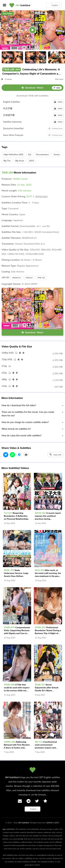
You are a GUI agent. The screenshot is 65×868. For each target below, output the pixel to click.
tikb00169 (16, 278)
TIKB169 (29, 278)
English (56, 5)
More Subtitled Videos (15, 468)
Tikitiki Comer (20, 179)
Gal (30, 154)
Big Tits (7, 161)
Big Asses (20, 161)
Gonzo (57, 154)
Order (58, 102)
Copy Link (55, 454)
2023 (31, 161)
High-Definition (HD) (13, 154)
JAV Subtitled (23, 823)
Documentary (42, 154)
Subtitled (23, 5)
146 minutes (25, 190)
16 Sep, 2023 (24, 185)
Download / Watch (42, 88)
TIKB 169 (41, 278)
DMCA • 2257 (53, 823)
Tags (4, 147)
